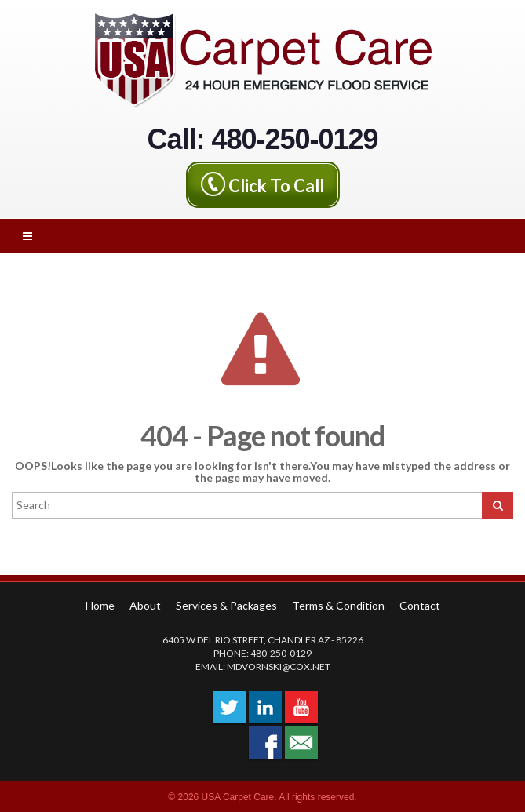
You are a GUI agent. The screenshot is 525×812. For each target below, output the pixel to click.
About (145, 605)
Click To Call (276, 185)
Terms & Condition (338, 605)
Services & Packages (226, 605)
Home (100, 605)
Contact (420, 605)
